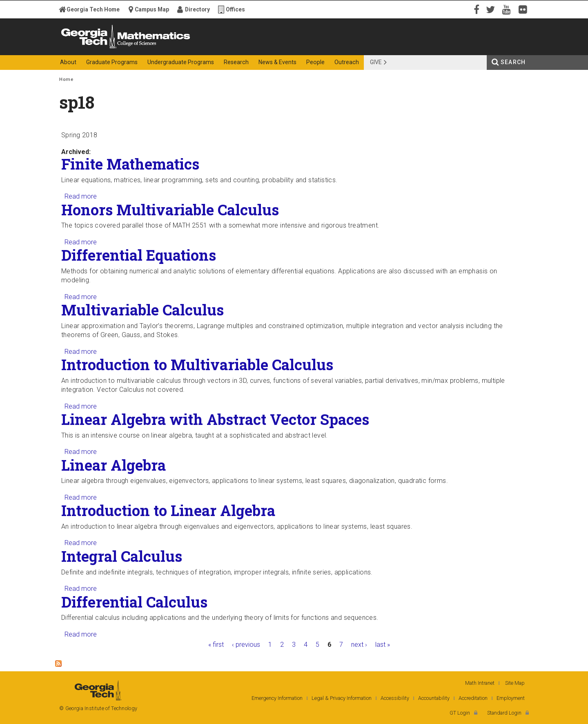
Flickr (525, 9)
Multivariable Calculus (143, 310)
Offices (235, 9)
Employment (511, 698)
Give (376, 62)
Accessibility (395, 698)
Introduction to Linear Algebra (168, 510)
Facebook (476, 9)
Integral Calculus (122, 556)
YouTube (508, 9)
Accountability (434, 698)
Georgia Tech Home (93, 9)
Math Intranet (480, 683)
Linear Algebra (114, 465)
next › (359, 645)
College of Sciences (204, 48)
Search (513, 62)
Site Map (515, 683)
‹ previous (246, 645)
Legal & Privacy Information (342, 698)
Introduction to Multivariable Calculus (197, 364)
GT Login (460, 713)
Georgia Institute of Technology (91, 48)
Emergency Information (277, 698)
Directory (197, 9)
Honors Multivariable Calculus (170, 210)
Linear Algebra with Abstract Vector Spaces (215, 419)
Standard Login (504, 713)
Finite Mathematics (130, 164)
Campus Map (152, 9)
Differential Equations (139, 255)
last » (383, 645)
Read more (81, 196)
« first (216, 645)
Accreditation (473, 698)
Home (66, 79)
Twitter (492, 9)
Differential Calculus (134, 602)
